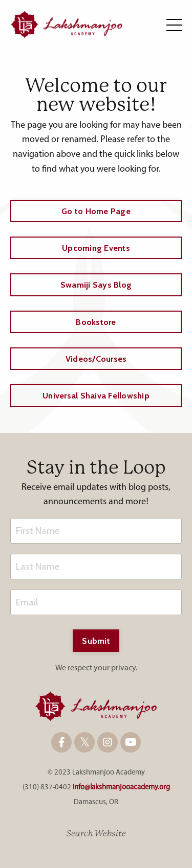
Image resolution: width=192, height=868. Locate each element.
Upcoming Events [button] (96, 248)
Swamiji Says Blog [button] (96, 285)
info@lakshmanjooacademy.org (121, 788)
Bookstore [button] (96, 322)
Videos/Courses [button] (96, 359)
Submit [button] (96, 641)
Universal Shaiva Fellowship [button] (96, 395)
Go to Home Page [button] (96, 211)
